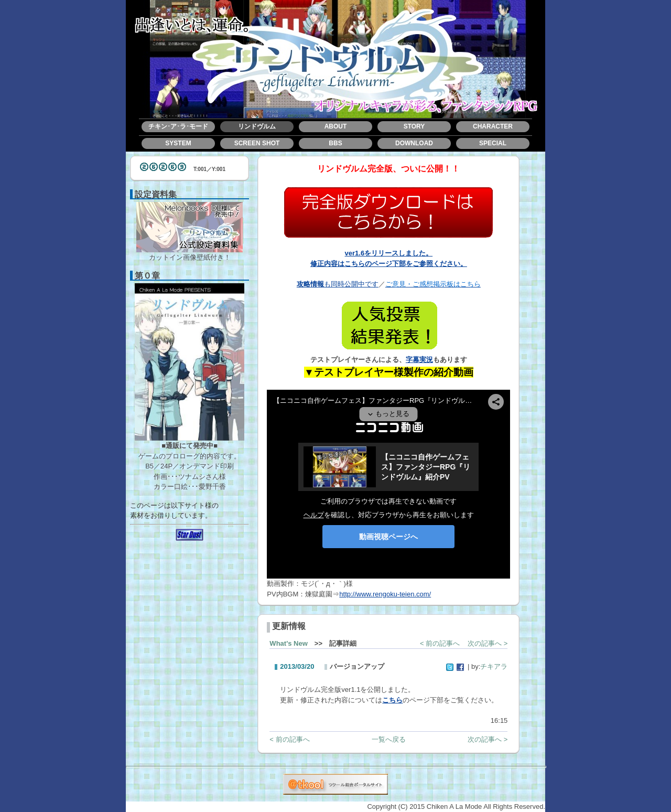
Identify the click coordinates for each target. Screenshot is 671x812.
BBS (335, 143)
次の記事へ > (488, 643)
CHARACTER (493, 126)
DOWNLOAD (414, 143)
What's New (288, 643)
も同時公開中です (338, 284)
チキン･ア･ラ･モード (178, 126)
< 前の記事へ (440, 643)
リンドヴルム (257, 126)
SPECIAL (493, 143)
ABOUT (336, 126)
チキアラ (494, 666)
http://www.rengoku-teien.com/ (385, 594)
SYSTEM (178, 143)
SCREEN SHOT (257, 143)
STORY (414, 126)
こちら (392, 700)
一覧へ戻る (389, 739)
